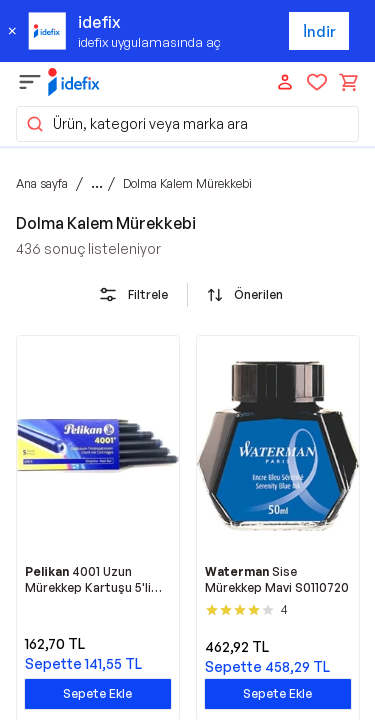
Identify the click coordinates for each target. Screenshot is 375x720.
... (97, 183)
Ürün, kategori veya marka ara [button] (136, 124)
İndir (319, 31)
